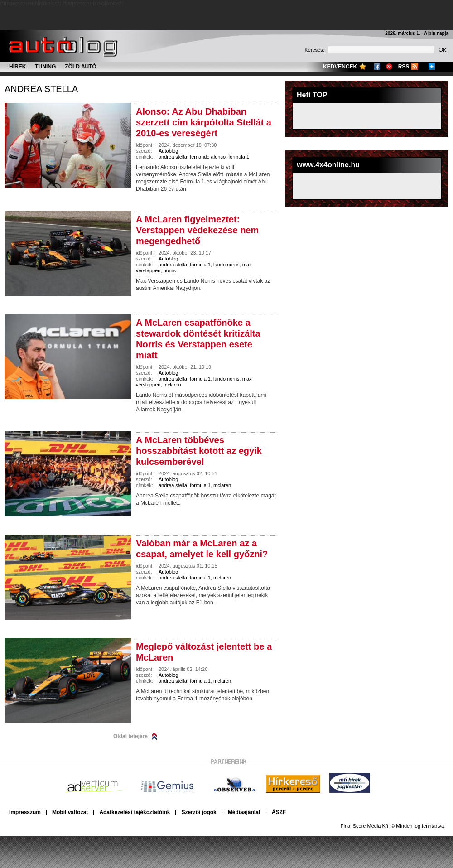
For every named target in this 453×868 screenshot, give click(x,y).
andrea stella (41, 89)
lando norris (226, 265)
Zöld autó (81, 67)
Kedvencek (340, 67)
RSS (404, 67)
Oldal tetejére (130, 736)
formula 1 (239, 157)
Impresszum (25, 812)
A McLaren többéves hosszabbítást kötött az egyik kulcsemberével (199, 451)
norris (170, 270)
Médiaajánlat (244, 812)
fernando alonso (208, 157)
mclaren (172, 385)
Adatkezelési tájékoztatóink (135, 812)
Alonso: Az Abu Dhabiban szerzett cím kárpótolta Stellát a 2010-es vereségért (204, 122)
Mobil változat (70, 812)
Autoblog (168, 151)
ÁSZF (279, 812)
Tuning (45, 67)
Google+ (389, 67)
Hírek (17, 67)
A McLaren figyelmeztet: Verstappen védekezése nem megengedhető (197, 230)
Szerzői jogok (199, 812)
